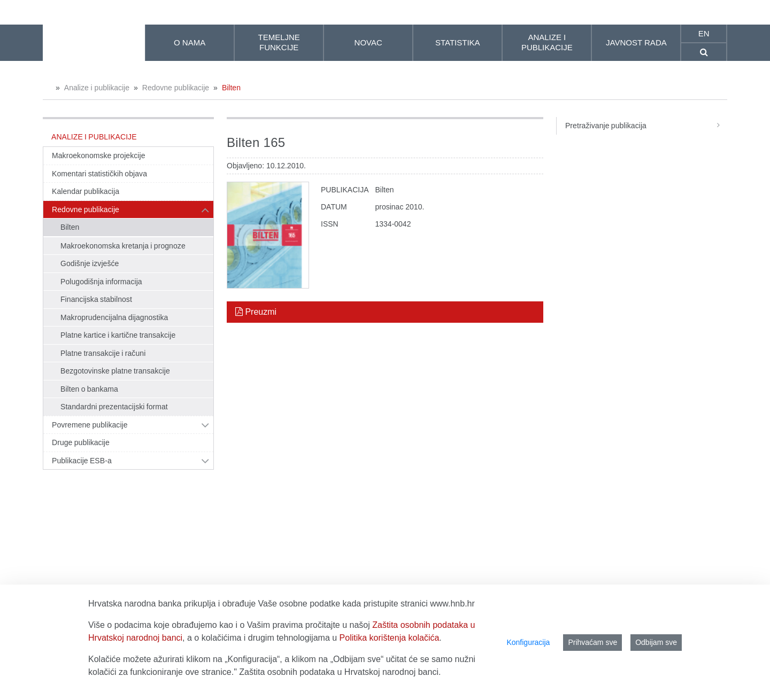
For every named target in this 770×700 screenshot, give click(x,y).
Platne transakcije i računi (103, 353)
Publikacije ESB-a (82, 461)
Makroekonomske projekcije (99, 155)
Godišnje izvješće (90, 263)
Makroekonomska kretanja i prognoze (123, 246)
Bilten (231, 88)
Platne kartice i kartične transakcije (118, 335)
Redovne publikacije (176, 88)
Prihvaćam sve (592, 642)
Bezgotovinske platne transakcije (115, 371)
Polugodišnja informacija (101, 282)
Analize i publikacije (97, 88)
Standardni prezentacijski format (114, 407)
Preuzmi (256, 312)
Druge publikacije (81, 442)
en (704, 33)
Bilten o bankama (89, 389)
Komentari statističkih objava (99, 174)
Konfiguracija (528, 642)
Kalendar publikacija (86, 191)
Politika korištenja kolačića (390, 638)
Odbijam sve (656, 642)
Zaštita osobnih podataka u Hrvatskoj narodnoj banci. (340, 672)
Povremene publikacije (90, 425)
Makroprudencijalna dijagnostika (114, 317)
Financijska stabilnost (96, 299)
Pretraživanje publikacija (646, 126)
